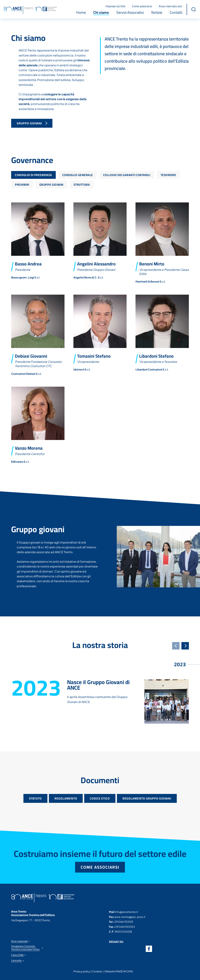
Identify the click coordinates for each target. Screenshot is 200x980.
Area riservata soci (171, 6)
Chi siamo (101, 12)
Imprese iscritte (115, 6)
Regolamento (66, 798)
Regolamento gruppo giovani (147, 798)
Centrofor (16, 961)
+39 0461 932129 (123, 922)
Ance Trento (30, 10)
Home (81, 12)
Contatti (176, 12)
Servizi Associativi (130, 12)
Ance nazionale (19, 941)
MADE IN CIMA (124, 971)
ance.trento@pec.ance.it (130, 917)
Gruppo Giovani (30, 123)
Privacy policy (82, 971)
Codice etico (100, 798)
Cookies (97, 971)
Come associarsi (142, 6)
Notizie (157, 12)
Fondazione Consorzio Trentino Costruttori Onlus (25, 948)
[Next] (185, 646)
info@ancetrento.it (126, 912)
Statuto (35, 798)
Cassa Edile (17, 955)
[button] (193, 9)
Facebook (149, 949)
